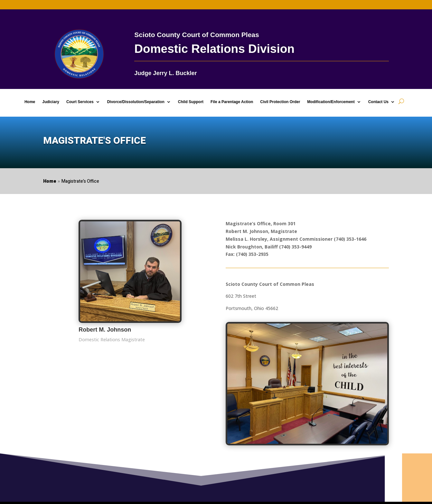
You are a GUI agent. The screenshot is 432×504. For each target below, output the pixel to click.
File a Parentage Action (232, 102)
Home (30, 102)
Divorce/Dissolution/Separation (136, 102)
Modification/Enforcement (331, 102)
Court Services (80, 102)
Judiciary (51, 102)
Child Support (191, 102)
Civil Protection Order (280, 102)
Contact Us (378, 102)
